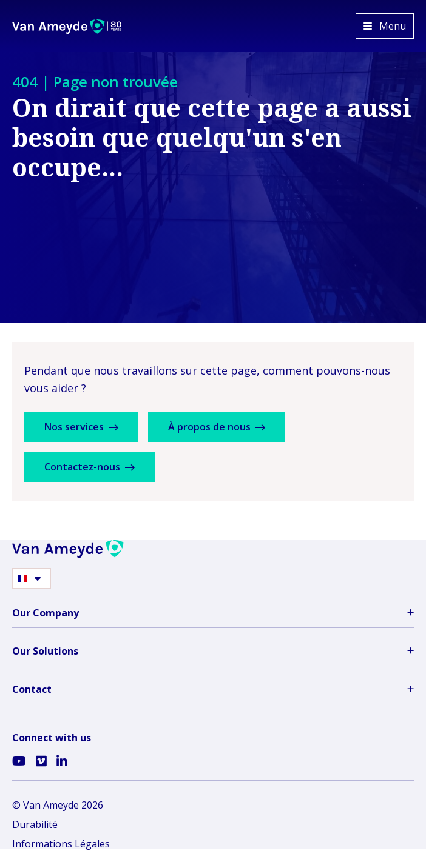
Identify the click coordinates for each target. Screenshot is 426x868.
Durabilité (35, 824)
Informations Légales (61, 844)
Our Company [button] (213, 613)
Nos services (81, 427)
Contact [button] (213, 689)
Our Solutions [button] (213, 651)
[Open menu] (385, 26)
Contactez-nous (90, 467)
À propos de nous (217, 427)
